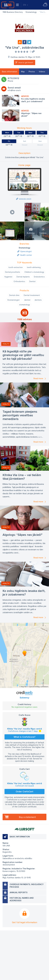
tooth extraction (16, 267)
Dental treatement (32, 295)
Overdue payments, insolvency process (27, 886)
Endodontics (39, 277)
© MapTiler (23, 687)
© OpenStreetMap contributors (38, 687)
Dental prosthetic (13, 272)
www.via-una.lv (25, 199)
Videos (42, 72)
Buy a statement (27, 817)
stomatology (25, 305)
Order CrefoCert (25, 792)
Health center (26, 255)
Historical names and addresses (22, 899)
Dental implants (23, 277)
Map (23, 72)
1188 (8, 5)
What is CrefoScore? (25, 737)
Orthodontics (19, 281)
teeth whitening (34, 267)
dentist (27, 300)
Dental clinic (14, 295)
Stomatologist (14, 300)
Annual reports (19, 892)
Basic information (10, 72)
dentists (38, 300)
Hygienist (8, 277)
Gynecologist (26, 251)
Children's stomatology (34, 272)
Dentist (32, 281)
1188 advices (25, 319)
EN (26, 5)
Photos (32, 72)
